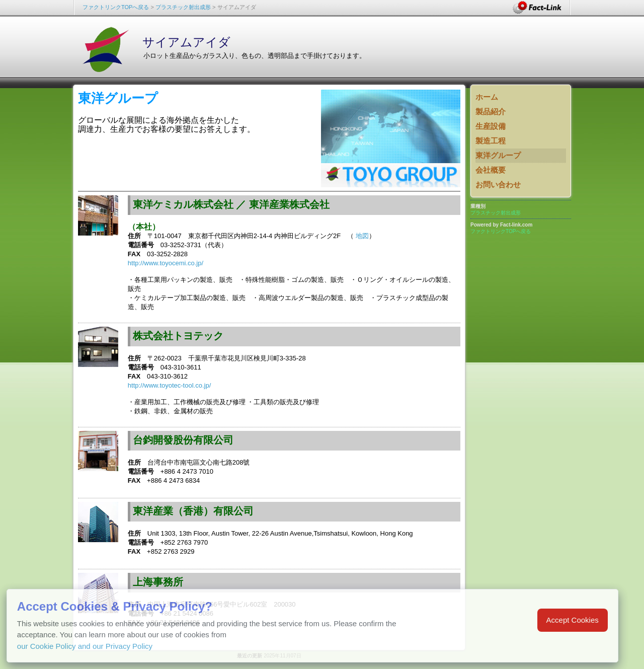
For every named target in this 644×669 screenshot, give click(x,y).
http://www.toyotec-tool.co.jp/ (169, 385)
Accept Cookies (573, 620)
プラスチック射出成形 (183, 7)
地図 (362, 236)
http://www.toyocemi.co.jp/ (166, 263)
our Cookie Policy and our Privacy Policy (85, 646)
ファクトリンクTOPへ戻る (116, 7)
